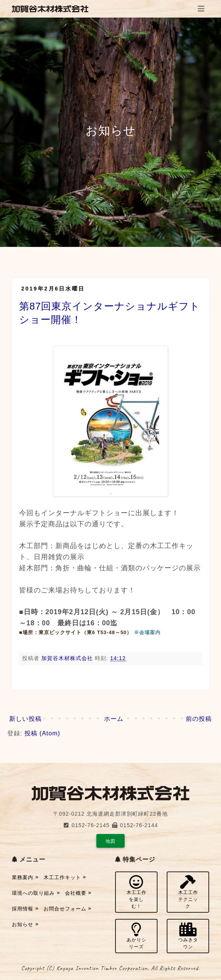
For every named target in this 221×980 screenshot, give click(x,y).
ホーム (114, 719)
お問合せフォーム (68, 909)
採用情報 (25, 909)
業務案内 (25, 877)
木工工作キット (65, 877)
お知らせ (25, 924)
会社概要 (78, 893)
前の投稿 (199, 719)
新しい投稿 (25, 719)
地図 (110, 841)
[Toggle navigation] (201, 9)
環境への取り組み (36, 893)
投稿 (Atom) (42, 733)
